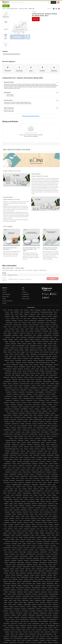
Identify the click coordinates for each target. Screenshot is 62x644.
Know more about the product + (31, 116)
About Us (5, 290)
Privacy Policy (6, 297)
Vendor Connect (26, 299)
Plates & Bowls (43, 270)
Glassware (36, 270)
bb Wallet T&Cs (26, 297)
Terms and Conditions (7, 301)
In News (4, 292)
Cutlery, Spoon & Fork (20, 270)
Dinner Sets (29, 270)
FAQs (23, 290)
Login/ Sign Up (53, 2)
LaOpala (34, 12)
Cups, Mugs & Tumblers (8, 270)
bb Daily (4, 303)
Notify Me (36, 19)
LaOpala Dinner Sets (12, 275)
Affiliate (4, 299)
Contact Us (25, 292)
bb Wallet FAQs (26, 294)
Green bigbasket (6, 294)
